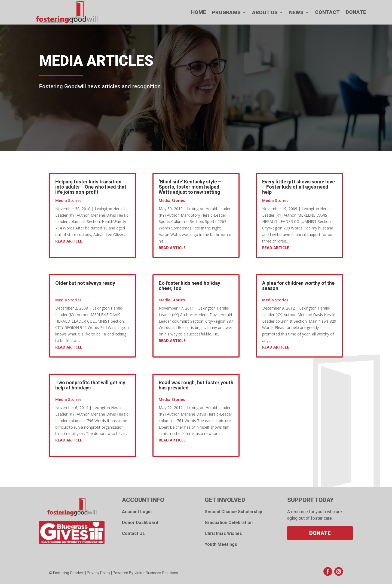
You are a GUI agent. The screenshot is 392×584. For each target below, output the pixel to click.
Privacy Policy (99, 573)
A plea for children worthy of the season (298, 286)
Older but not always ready (85, 283)
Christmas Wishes (223, 533)
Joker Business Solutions (157, 573)
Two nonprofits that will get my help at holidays (90, 385)
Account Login (137, 512)
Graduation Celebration (229, 523)
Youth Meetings (221, 544)
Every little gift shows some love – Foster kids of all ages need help (298, 187)
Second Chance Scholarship (233, 512)
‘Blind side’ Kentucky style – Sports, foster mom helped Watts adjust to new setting (190, 187)
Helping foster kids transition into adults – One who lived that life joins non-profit (91, 187)
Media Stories (68, 200)
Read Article (69, 241)
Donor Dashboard (140, 523)
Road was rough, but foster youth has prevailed (196, 385)
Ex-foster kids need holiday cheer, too (189, 286)
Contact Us (133, 533)
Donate (320, 533)
